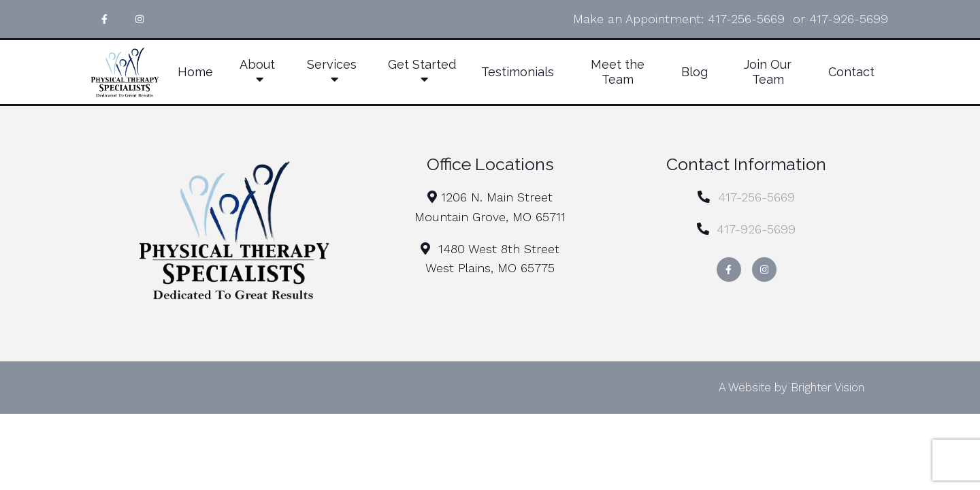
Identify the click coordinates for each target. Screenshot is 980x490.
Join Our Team (768, 72)
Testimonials (518, 72)
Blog (695, 72)
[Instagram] (140, 19)
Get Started (422, 64)
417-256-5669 (746, 19)
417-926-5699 (849, 19)
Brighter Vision (828, 387)
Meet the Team (618, 72)
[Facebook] (104, 19)
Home (195, 72)
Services (332, 64)
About (257, 64)
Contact (851, 72)
